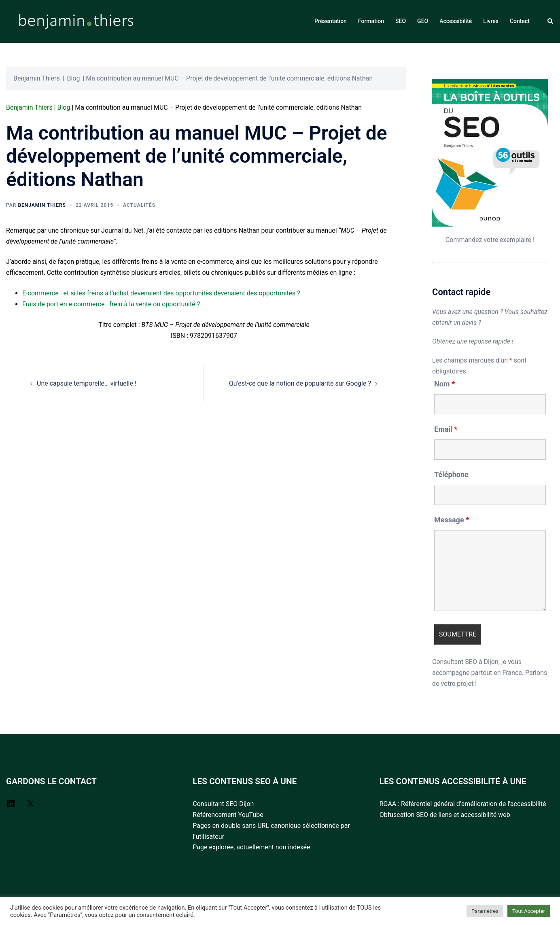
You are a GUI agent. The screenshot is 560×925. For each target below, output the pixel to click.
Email (446, 429)
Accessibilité (456, 21)
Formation (371, 21)
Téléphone (451, 475)
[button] (551, 21)
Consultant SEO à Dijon (465, 662)
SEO (401, 21)
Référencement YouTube (228, 815)
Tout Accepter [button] (529, 911)
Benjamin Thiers (37, 78)
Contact (520, 21)
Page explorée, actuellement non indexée (251, 847)
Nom (444, 384)
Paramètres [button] (485, 911)
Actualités (139, 205)
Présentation (331, 21)
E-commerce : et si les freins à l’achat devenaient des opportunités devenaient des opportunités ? (161, 293)
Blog (74, 78)
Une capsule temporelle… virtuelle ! (87, 383)
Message (452, 520)
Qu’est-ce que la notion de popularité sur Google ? (300, 383)
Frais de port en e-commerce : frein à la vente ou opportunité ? (111, 304)
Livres (491, 21)
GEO (423, 21)
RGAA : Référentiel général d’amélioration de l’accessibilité (463, 804)
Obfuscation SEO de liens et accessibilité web (445, 815)
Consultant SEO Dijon (223, 804)
